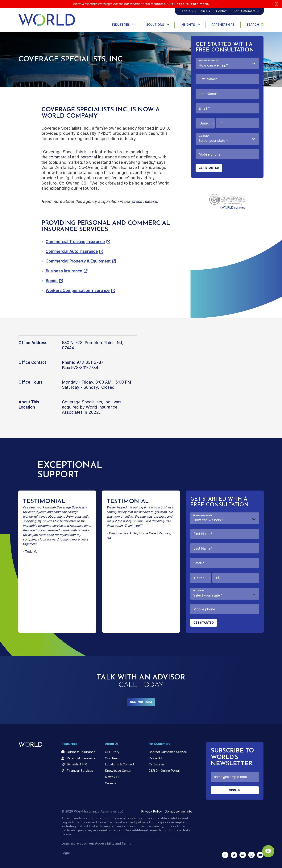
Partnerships (223, 25)
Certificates (157, 764)
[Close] (276, 4)
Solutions (155, 25)
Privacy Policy (151, 811)
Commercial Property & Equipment (78, 261)
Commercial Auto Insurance (72, 251)
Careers (111, 783)
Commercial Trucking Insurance (75, 242)
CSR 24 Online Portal (164, 771)
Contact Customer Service (168, 752)
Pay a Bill (155, 758)
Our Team (112, 758)
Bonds (52, 281)
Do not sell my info (178, 811)
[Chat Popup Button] (268, 851)
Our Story (112, 752)
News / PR (113, 777)
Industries (121, 25)
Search (255, 25)
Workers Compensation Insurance (78, 290)
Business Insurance (64, 271)
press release (144, 201)
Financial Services (80, 771)
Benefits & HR (77, 764)
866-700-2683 (141, 702)
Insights (188, 25)
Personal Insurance (81, 758)
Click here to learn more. (188, 4)
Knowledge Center (118, 771)
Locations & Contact (119, 764)
